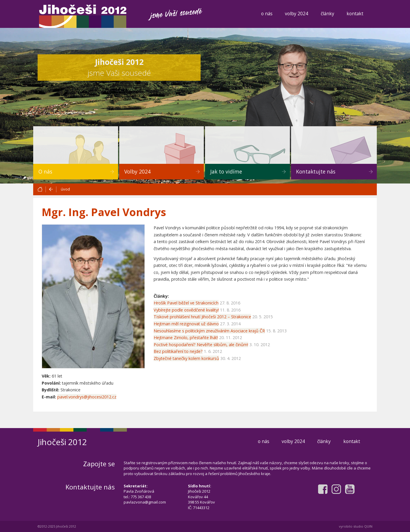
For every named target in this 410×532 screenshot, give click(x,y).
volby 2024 (296, 14)
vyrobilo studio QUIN (356, 526)
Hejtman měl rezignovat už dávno (186, 324)
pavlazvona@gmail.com (145, 502)
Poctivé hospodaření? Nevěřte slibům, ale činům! (201, 345)
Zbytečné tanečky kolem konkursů (186, 358)
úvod (65, 189)
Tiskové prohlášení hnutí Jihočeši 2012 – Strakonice (202, 317)
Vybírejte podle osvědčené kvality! (186, 310)
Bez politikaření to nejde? (178, 351)
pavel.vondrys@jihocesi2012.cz (87, 397)
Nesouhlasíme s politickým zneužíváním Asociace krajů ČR (209, 331)
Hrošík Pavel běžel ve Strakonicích (186, 303)
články (327, 14)
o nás (267, 14)
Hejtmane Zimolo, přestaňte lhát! (186, 337)
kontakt (355, 14)
